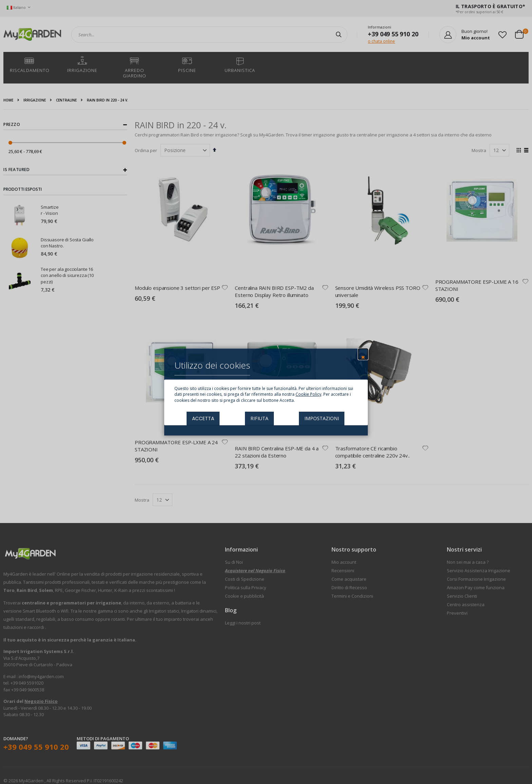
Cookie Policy (308, 395)
